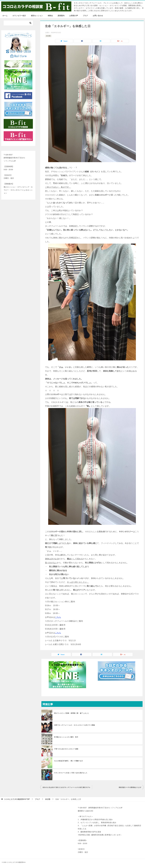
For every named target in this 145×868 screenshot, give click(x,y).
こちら (58, 617)
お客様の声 (74, 16)
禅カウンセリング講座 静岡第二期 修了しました (72, 713)
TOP (17, 799)
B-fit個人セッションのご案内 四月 (66, 737)
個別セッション (37, 16)
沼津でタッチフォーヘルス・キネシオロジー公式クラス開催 (75, 725)
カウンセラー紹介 (19, 16)
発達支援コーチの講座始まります (130, 787)
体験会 (50, 16)
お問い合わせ (98, 16)
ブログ (85, 16)
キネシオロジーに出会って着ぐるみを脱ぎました (71, 773)
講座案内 (61, 16)
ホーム (5, 16)
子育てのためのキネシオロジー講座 (66, 749)
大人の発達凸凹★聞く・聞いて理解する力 (69, 761)
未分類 (48, 36)
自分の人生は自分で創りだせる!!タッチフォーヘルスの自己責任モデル (66, 787)
